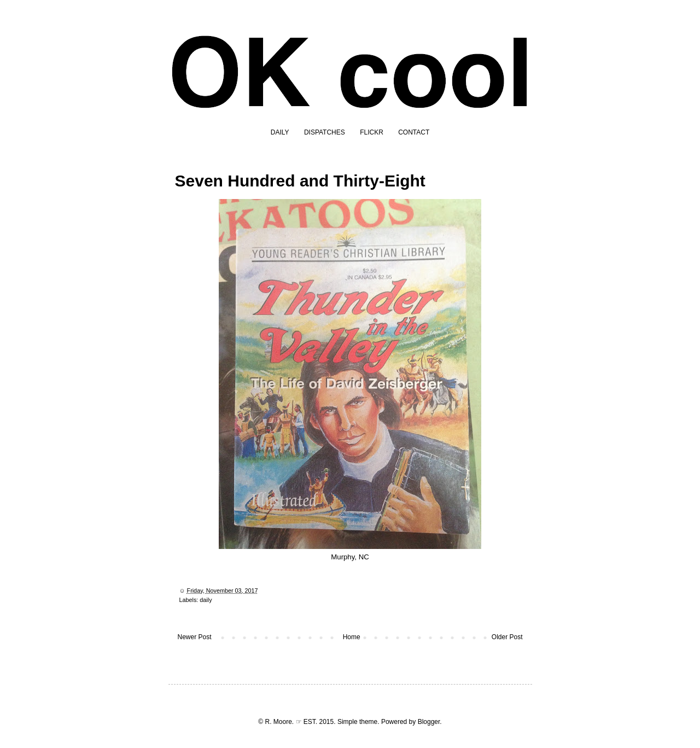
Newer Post (195, 637)
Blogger (429, 722)
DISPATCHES (325, 132)
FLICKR (372, 132)
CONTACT (414, 132)
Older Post (507, 637)
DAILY (280, 132)
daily (206, 600)
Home (352, 637)
